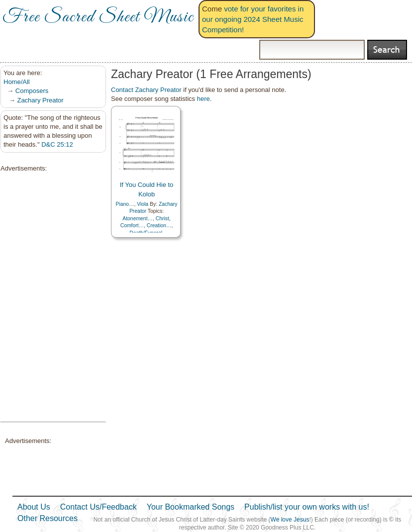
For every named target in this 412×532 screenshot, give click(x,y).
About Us (34, 507)
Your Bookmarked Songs (191, 507)
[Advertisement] (50, 297)
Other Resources (48, 518)
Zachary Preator (40, 100)
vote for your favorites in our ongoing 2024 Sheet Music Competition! (253, 19)
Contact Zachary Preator (146, 90)
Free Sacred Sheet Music (98, 17)
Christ (162, 219)
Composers (32, 91)
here (204, 99)
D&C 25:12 (57, 144)
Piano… (125, 204)
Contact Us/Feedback (99, 507)
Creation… (159, 225)
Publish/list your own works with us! (307, 507)
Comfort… (132, 225)
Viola (143, 204)
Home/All (17, 82)
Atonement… (138, 219)
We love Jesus (290, 520)
